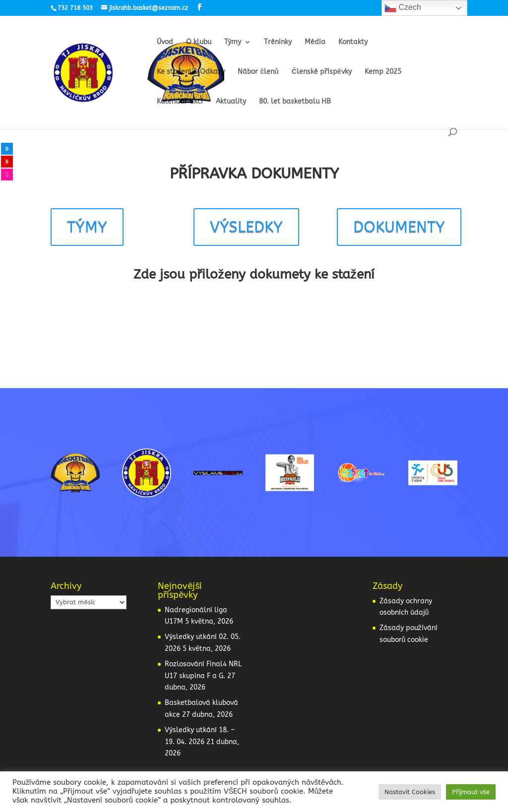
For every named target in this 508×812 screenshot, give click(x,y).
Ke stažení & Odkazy (191, 72)
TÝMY (87, 227)
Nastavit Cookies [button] (410, 792)
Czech (403, 8)
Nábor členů (258, 72)
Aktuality (231, 102)
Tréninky (278, 42)
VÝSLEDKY (246, 227)
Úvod (165, 42)
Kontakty (353, 42)
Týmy (233, 42)
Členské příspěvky (322, 72)
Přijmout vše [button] (471, 792)
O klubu (199, 42)
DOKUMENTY (399, 227)
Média (315, 42)
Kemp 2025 (383, 72)
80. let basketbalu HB (295, 102)
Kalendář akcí (180, 102)
